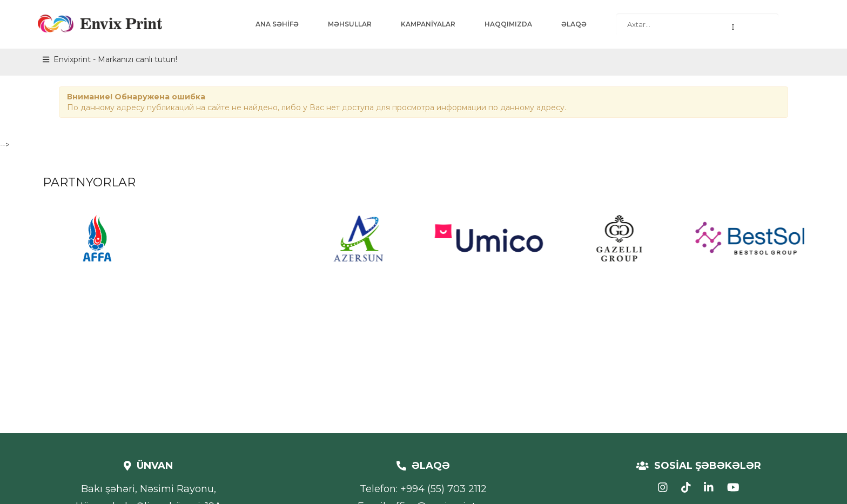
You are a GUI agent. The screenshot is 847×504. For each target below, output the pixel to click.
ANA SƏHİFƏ (277, 24)
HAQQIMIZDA (508, 24)
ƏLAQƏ (574, 24)
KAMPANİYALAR (428, 24)
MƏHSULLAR (350, 24)
